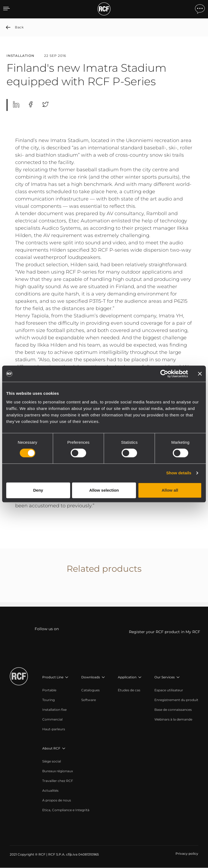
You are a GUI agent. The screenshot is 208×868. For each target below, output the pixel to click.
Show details (179, 473)
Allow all (170, 490)
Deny (38, 490)
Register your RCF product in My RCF (165, 632)
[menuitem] (56, 691)
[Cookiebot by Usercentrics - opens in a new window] (164, 374)
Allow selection (104, 490)
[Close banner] (200, 374)
